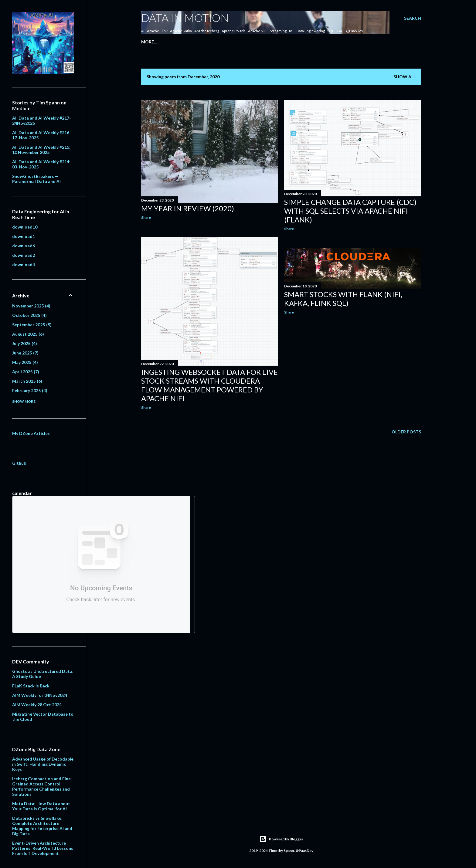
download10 (25, 227)
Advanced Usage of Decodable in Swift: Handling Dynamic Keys (43, 764)
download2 (24, 255)
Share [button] (146, 217)
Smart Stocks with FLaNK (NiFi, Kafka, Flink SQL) (343, 299)
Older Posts (406, 432)
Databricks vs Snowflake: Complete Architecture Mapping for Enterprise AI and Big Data (42, 826)
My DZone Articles (31, 433)
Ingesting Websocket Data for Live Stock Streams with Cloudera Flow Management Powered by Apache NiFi (209, 385)
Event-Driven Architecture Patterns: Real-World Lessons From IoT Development (43, 848)
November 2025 (31, 306)
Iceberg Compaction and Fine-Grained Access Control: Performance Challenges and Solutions (42, 786)
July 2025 (25, 343)
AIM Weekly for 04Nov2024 (40, 695)
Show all (405, 77)
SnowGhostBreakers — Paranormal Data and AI (36, 179)
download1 (24, 236)
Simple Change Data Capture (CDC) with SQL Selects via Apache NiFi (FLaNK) (350, 211)
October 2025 (29, 315)
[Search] (413, 18)
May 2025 (25, 362)
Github (19, 463)
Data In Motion (185, 18)
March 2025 (27, 381)
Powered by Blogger (281, 839)
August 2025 (28, 334)
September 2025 (32, 325)
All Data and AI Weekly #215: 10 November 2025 (41, 150)
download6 (24, 246)
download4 (24, 264)
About (165, 42)
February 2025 (30, 390)
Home (148, 42)
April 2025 (26, 372)
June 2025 (25, 353)
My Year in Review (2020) (188, 208)
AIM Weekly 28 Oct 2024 (37, 705)
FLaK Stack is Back (31, 686)
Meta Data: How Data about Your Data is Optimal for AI (41, 806)
